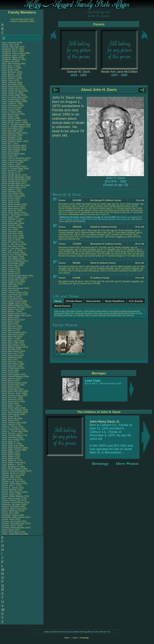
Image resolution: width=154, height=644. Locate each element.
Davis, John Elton (10, 232)
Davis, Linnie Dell (9, 299)
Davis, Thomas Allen (11, 429)
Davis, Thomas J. (9, 433)
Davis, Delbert (8, 118)
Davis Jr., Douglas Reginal (13, 127)
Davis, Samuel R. (9, 397)
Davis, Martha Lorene (11, 314)
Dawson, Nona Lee (10, 475)
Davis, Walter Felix (10, 446)
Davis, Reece (8, 381)
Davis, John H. (8, 240)
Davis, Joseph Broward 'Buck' (15, 276)
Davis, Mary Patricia (11, 345)
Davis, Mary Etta (9, 337)
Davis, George (8, 173)
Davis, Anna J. (8, 66)
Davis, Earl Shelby (10, 129)
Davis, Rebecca (9, 379)
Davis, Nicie (7, 360)
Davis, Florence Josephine (13, 158)
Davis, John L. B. (9, 251)
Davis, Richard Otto (10, 385)
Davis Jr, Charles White (12, 97)
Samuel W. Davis (79, 72)
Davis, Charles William (12, 101)
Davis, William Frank (11, 463)
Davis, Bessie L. (9, 74)
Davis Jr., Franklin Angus (13, 169)
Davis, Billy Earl (9, 76)
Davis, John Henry (10, 242)
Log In (75, 638)
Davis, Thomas (9, 425)
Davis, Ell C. (7, 143)
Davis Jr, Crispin (9, 112)
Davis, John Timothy (11, 253)
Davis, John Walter (10, 257)
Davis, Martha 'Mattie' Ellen (14, 316)
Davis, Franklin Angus (11, 167)
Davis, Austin (8, 70)
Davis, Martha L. (9, 311)
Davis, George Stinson (12, 175)
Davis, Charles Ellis (10, 87)
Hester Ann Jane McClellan (119, 72)
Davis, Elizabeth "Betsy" (12, 141)
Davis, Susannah (10, 418)
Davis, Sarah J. (9, 406)
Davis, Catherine (9, 83)
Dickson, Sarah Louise (12, 509)
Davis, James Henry (11, 206)
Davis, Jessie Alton (10, 223)
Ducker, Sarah (8, 519)
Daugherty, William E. (11, 59)
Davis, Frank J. (8, 164)
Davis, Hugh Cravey (11, 196)
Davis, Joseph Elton (10, 280)
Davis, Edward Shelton (12, 133)
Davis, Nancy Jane (10, 355)
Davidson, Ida (8, 62)
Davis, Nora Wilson (10, 364)
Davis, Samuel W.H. (11, 402)
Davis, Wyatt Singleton (12, 469)
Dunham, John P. (9, 526)
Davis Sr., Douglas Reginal (13, 125)
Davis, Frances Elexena (12, 160)
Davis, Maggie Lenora (11, 303)
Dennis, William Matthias (12, 496)
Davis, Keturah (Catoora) (13, 288)
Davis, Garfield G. (10, 171)
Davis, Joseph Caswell (12, 278)
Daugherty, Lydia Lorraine (13, 53)
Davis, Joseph (8, 269)
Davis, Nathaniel (9, 358)
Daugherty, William (10, 57)
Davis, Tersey (8, 421)
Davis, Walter (8, 442)
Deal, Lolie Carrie (9, 479)
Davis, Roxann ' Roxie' (12, 393)
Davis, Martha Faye (10, 309)
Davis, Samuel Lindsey (12, 395)
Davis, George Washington (13, 177)
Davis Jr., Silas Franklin (12, 410)
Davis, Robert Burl (10, 389)
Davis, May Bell (9, 349)
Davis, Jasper (8, 217)
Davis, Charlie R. (9, 104)
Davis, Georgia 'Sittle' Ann (13, 185)
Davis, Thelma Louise (11, 423)
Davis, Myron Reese (11, 351)
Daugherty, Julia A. (10, 49)
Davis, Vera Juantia (10, 439)
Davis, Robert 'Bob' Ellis (12, 391)
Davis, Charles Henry (11, 89)
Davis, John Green (10, 236)
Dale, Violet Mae (9, 43)
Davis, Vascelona (10, 437)
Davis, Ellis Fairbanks (11, 146)
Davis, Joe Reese (10, 227)
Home (67, 638)
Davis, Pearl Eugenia (11, 374)
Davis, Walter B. (9, 444)
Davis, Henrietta (9, 192)
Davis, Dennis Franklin (12, 120)
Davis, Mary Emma (10, 335)
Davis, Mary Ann (9, 326)
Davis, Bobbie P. (9, 78)
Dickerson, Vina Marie (11, 505)
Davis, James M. (9, 211)
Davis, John (7, 230)
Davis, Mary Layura (10, 341)
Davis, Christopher (10, 106)
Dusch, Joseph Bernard (12, 534)
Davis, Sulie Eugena (11, 414)
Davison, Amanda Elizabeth (14, 471)
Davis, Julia (7, 286)
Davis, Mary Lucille (10, 343)
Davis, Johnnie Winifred (12, 261)
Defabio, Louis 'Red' (11, 481)
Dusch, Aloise (8, 530)
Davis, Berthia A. (9, 72)
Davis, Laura (8, 290)
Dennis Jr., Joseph (10, 488)
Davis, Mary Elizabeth (11, 332)
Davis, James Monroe (11, 213)
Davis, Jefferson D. (10, 219)
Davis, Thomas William (12, 435)
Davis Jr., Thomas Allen (12, 431)
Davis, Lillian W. (9, 297)
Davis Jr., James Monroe (13, 215)
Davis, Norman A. (10, 366)
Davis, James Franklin (11, 204)
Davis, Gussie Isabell (11, 188)
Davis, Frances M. (10, 162)
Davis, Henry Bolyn (10, 194)
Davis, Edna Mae (9, 131)
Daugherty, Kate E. (10, 51)
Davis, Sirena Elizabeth (12, 412)
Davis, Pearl (8, 372)
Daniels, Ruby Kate (10, 47)
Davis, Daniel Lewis (10, 114)
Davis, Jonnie (8, 267)
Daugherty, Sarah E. (11, 55)
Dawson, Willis (9, 477)
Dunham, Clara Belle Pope (13, 523)
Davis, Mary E (8, 330)
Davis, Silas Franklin (11, 408)
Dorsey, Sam (8, 513)
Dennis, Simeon (9, 494)
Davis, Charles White (11, 95)
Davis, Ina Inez (8, 198)
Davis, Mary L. (8, 339)
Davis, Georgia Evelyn (12, 181)
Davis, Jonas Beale (10, 263)
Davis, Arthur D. (9, 68)
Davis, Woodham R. (11, 467)
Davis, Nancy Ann (10, 353)
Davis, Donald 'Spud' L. (12, 122)
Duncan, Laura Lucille (11, 521)
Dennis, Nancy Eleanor (12, 492)
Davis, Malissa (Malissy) (12, 305)
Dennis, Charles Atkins (12, 484)
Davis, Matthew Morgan (12, 347)
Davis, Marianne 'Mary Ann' (14, 307)
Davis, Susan (8, 416)
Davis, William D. (9, 460)
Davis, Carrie (8, 80)
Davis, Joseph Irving (11, 282)
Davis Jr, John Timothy (12, 255)
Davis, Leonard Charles (12, 293)
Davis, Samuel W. (10, 400)
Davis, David (8, 116)
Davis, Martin (8, 318)
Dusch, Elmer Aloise (11, 532)
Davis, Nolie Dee (9, 362)
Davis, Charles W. (10, 93)
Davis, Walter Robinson (12, 448)
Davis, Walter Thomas (11, 450)
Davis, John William (10, 259)
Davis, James (8, 200)
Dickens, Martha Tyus (11, 500)
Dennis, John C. (9, 486)
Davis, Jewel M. (9, 225)
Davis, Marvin (8, 322)
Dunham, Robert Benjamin (13, 528)
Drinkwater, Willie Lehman (13, 517)
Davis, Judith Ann (9, 284)
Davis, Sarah (8, 404)
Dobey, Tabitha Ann (11, 511)
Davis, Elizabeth (9, 137)
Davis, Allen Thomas (11, 64)
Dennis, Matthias (9, 490)
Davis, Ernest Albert (10, 154)
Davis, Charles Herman (12, 91)
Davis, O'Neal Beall (10, 368)
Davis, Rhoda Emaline (12, 383)
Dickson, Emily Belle (11, 507)
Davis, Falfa (7, 156)
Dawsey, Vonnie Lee (11, 473)
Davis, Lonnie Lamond (12, 301)
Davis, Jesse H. (9, 221)
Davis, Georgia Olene (11, 183)
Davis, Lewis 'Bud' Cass (12, 295)
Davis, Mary (7, 324)
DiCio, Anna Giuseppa (11, 498)
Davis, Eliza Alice (9, 135)
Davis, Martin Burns (10, 320)
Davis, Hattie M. (9, 190)
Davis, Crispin (8, 110)
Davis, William (8, 452)
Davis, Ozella (8, 370)
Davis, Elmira (8, 152)
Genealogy (84, 638)
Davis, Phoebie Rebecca (13, 376)
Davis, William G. (9, 465)
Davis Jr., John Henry (11, 244)
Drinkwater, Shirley (10, 515)
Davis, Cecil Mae (9, 85)
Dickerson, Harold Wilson (13, 502)
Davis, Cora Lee (9, 108)
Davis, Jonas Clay (10, 265)
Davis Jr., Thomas (10, 427)
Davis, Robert (8, 387)
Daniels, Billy (8, 45)
